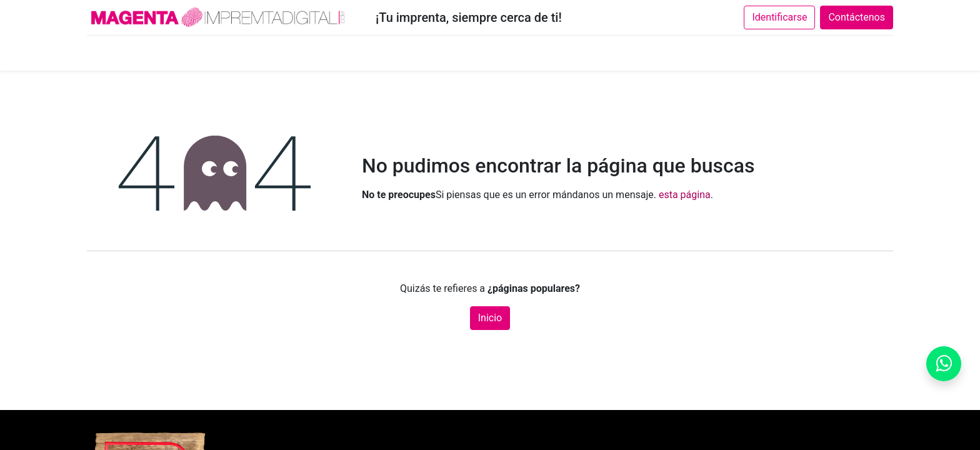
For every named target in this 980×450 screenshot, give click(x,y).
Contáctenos (857, 17)
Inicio (490, 318)
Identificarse (779, 17)
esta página (685, 195)
